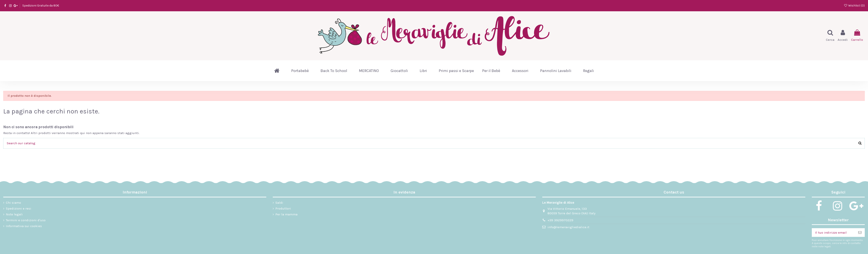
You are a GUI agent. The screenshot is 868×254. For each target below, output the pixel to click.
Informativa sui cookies (24, 226)
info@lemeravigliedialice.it (568, 227)
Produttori (283, 208)
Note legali (14, 214)
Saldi (279, 203)
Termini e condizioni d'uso (26, 220)
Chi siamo (13, 203)
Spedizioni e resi (19, 208)
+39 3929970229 (560, 220)
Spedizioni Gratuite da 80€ (41, 6)
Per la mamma (286, 214)
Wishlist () (854, 6)
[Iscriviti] (860, 233)
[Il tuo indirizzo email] (833, 233)
